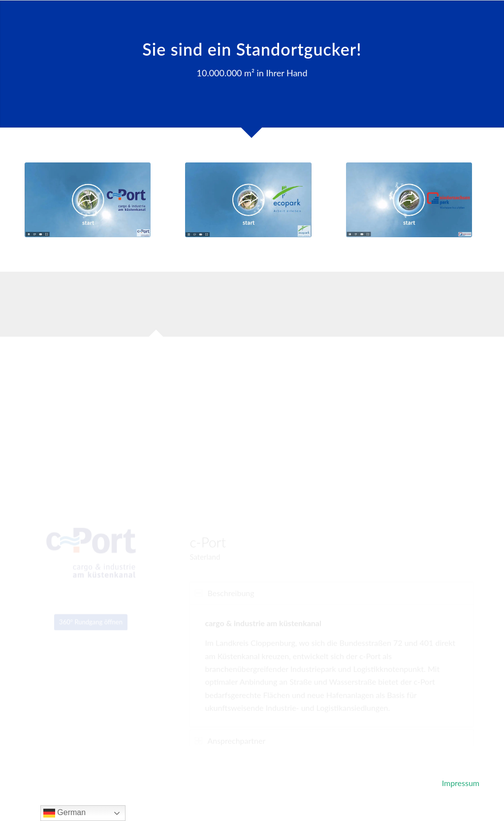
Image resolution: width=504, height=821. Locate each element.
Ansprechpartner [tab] (230, 707)
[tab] (156, 307)
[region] (332, 632)
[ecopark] (248, 200)
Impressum (461, 783)
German (64, 813)
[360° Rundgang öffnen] (91, 582)
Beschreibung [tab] (224, 559)
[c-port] (88, 200)
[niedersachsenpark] (409, 200)
